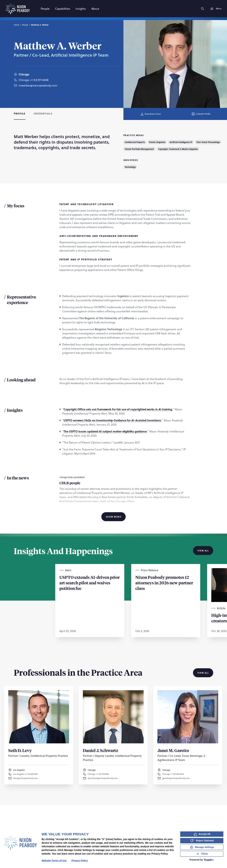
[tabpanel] (113, 327)
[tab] (20, 114)
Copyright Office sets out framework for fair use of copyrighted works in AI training (118, 409)
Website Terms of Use (54, 861)
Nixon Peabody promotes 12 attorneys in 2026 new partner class (164, 583)
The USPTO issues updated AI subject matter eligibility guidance (105, 431)
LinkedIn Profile (201, 114)
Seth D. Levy (20, 750)
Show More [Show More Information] (113, 517)
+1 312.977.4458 (39, 87)
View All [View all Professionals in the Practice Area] (203, 673)
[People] (45, 9)
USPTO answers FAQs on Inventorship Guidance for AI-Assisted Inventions (112, 420)
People (25, 25)
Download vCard (150, 114)
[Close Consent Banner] (202, 854)
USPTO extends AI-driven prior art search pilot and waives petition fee (90, 583)
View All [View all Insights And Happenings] (203, 551)
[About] (95, 9)
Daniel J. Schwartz (101, 750)
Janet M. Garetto (173, 750)
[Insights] (81, 9)
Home (16, 25)
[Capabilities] (63, 9)
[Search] (202, 9)
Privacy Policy (80, 861)
